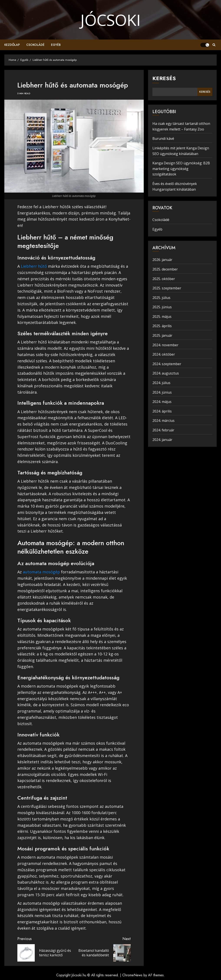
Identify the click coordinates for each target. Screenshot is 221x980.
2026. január (162, 260)
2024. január (162, 440)
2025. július (161, 298)
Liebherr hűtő (34, 266)
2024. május (162, 402)
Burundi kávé (163, 139)
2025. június (162, 307)
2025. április (162, 326)
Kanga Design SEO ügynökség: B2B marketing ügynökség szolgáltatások (181, 169)
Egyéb (56, 45)
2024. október (164, 354)
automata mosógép (41, 572)
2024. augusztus (166, 373)
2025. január (162, 335)
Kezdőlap (12, 45)
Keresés (164, 78)
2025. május (162, 317)
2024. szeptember (167, 364)
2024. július (161, 383)
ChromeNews (132, 975)
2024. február (163, 430)
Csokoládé (35, 45)
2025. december (165, 269)
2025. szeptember (167, 288)
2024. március (163, 421)
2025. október (164, 279)
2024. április (162, 411)
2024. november (165, 345)
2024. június (162, 392)
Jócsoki (110, 20)
